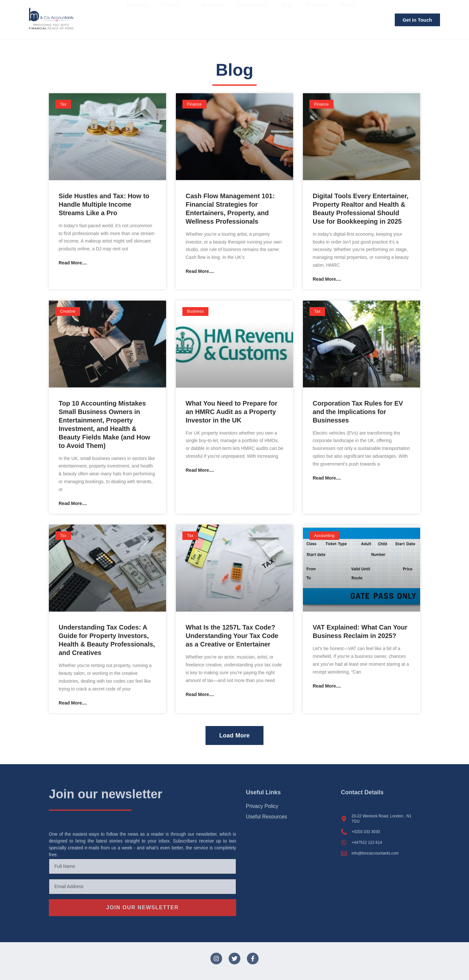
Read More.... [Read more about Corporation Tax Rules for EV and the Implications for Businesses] (327, 478)
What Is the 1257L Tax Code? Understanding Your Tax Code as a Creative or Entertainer (232, 636)
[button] (234, 735)
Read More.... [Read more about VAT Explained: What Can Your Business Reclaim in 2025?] (327, 686)
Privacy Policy (262, 801)
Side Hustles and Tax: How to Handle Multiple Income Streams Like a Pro (104, 204)
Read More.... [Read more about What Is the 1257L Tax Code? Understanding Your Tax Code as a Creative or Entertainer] (200, 694)
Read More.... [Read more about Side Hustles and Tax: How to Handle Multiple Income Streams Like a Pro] (73, 262)
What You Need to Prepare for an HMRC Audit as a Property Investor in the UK (232, 411)
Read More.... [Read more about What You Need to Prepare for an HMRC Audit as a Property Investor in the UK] (200, 470)
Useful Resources (266, 814)
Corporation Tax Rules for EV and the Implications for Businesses (358, 411)
